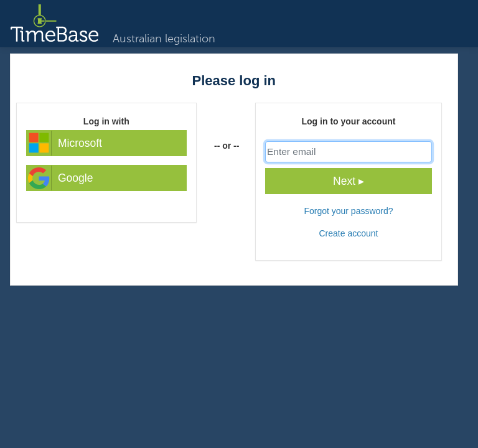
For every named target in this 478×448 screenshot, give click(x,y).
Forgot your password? (348, 211)
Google (60, 178)
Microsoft (64, 143)
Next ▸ (349, 181)
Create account (348, 233)
